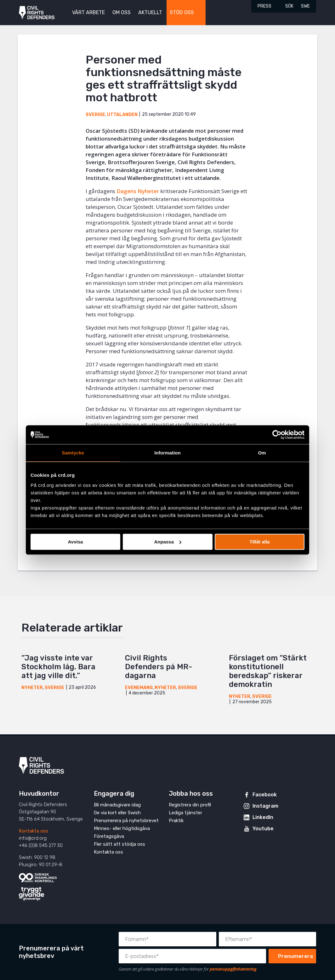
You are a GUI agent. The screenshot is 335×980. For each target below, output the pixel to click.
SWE (305, 6)
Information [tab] (167, 453)
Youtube (263, 829)
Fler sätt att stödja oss (119, 844)
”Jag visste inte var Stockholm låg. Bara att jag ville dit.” (58, 667)
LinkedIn (263, 817)
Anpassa (168, 542)
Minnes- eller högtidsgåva (122, 828)
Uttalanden (122, 115)
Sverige (95, 115)
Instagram (265, 806)
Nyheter (32, 688)
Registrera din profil (190, 805)
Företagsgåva (109, 836)
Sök (289, 6)
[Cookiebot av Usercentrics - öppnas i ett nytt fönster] (277, 435)
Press (264, 6)
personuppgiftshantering (233, 969)
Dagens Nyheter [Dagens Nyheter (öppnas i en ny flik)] (138, 191)
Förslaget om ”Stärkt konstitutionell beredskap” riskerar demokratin (268, 671)
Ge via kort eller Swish (117, 813)
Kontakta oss (34, 831)
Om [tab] (262, 453)
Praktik (176, 821)
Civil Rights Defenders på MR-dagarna (159, 667)
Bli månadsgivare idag (117, 805)
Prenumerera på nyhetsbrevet (126, 821)
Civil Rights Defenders (37, 13)
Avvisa (76, 542)
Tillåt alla (260, 542)
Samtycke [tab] (73, 453)
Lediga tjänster (185, 813)
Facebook (265, 795)
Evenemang (139, 688)
